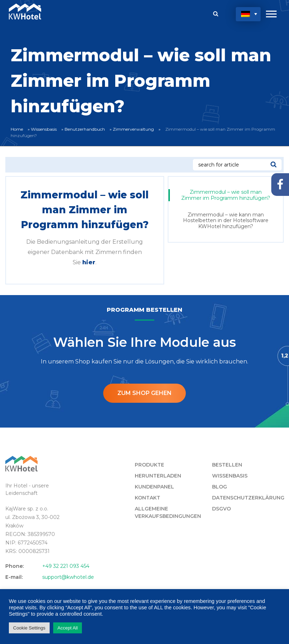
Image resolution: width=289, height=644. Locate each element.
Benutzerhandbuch (85, 129)
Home (17, 129)
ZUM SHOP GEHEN (144, 393)
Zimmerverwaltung (133, 129)
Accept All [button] (68, 628)
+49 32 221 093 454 (66, 566)
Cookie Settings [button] (29, 628)
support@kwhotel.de (68, 577)
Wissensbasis (44, 129)
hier (89, 262)
